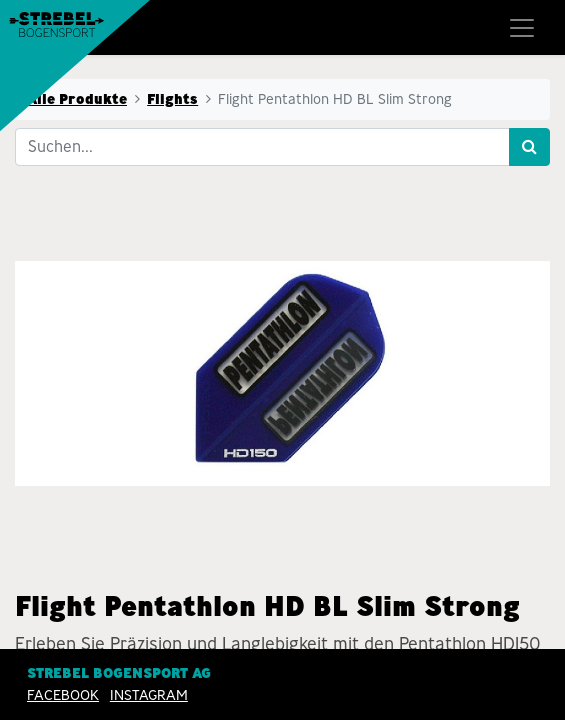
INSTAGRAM (149, 695)
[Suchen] (529, 147)
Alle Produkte (77, 99)
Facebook (63, 695)
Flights (172, 99)
